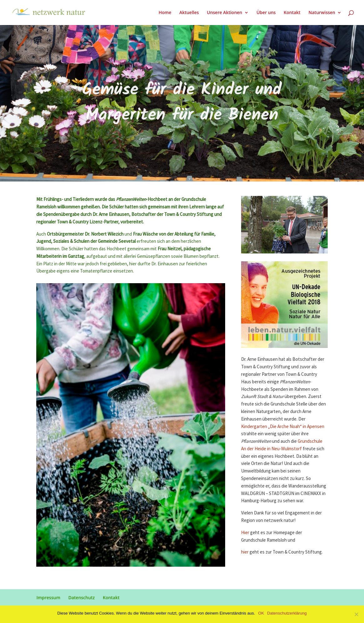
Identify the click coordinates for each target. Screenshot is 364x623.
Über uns (266, 13)
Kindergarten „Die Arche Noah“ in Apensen (283, 427)
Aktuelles (189, 13)
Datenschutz (81, 597)
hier (245, 552)
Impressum (48, 597)
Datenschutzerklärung (287, 613)
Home (165, 13)
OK (261, 613)
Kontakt (292, 13)
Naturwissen (322, 13)
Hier (245, 533)
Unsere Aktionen (224, 13)
